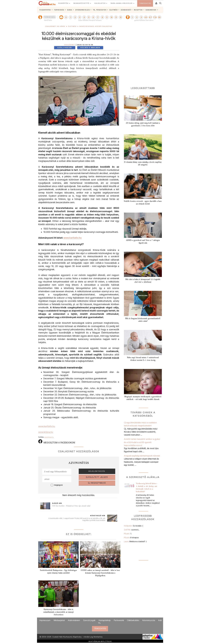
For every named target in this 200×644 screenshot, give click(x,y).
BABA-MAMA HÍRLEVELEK (122, 3)
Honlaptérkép (105, 620)
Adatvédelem (74, 620)
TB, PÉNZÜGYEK (100, 10)
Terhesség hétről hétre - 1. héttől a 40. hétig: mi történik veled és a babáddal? (147, 488)
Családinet (70, 45)
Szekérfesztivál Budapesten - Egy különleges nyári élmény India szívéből (58, 572)
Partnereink (119, 620)
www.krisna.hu (46, 432)
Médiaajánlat (59, 620)
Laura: (135, 541)
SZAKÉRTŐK (63, 3)
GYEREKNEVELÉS (83, 10)
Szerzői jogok (89, 620)
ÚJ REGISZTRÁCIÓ (97, 483)
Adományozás (149, 620)
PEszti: (128, 534)
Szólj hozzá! (65, 48)
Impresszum (45, 620)
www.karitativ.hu (73, 238)
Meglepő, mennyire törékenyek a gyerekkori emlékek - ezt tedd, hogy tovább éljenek (143, 398)
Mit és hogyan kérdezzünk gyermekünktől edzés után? (143, 320)
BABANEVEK (151, 10)
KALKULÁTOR (100, 3)
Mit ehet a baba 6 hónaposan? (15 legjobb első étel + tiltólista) (143, 281)
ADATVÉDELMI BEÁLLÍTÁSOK (100, 641)
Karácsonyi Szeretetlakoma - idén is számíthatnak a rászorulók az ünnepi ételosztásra (58, 612)
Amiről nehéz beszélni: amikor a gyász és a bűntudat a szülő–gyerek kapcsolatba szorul (142, 442)
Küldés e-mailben (90, 48)
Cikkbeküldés (133, 620)
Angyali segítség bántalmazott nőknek (142, 456)
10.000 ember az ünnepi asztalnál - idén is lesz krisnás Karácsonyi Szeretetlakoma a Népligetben (100, 573)
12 (121, 17)
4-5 (146, 17)
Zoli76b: (132, 530)
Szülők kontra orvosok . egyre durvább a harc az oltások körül (143, 203)
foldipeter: (133, 526)
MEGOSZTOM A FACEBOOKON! (57, 442)
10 (111, 17)
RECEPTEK (138, 10)
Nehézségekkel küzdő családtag (96, 26)
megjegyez (58, 485)
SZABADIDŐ (126, 10)
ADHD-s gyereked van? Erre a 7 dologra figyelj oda (143, 242)
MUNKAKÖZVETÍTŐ (81, 3)
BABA (70, 10)
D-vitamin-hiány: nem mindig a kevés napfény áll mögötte (143, 163)
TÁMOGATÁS (145, 3)
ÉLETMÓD (114, 10)
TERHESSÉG (59, 10)
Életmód (72, 26)
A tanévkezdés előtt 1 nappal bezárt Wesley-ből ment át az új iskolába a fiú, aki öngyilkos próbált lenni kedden (77, 519)
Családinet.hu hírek (55, 26)
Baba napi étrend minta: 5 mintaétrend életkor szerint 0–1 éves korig (143, 359)
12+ (159, 17)
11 (116, 17)
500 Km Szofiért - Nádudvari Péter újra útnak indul (71, 506)
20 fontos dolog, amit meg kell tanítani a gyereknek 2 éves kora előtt (143, 124)
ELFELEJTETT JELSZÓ (97, 477)
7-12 (155, 17)
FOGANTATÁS (45, 10)
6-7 (150, 17)
